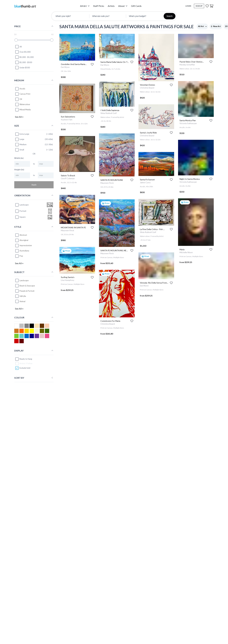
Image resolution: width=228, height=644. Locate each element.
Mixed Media (25, 110)
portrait (21, 211)
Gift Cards (136, 6)
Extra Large (22, 134)
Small (20, 150)
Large (20, 139)
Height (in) (19, 170)
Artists (111, 6)
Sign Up (199, 6)
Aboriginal (24, 240)
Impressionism (26, 245)
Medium (21, 145)
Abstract (23, 235)
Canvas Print (25, 94)
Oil (21, 99)
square (20, 217)
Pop (21, 256)
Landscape (24, 280)
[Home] (25, 6)
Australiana (24, 251)
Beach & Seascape (27, 286)
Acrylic (22, 89)
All (18, 47)
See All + (19, 117)
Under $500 (22, 68)
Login (188, 6)
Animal (22, 301)
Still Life (23, 296)
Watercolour (25, 104)
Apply (34, 185)
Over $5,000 (23, 52)
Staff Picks (99, 6)
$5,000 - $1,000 (24, 57)
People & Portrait (27, 291)
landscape (22, 205)
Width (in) (19, 158)
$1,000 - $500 (24, 62)
